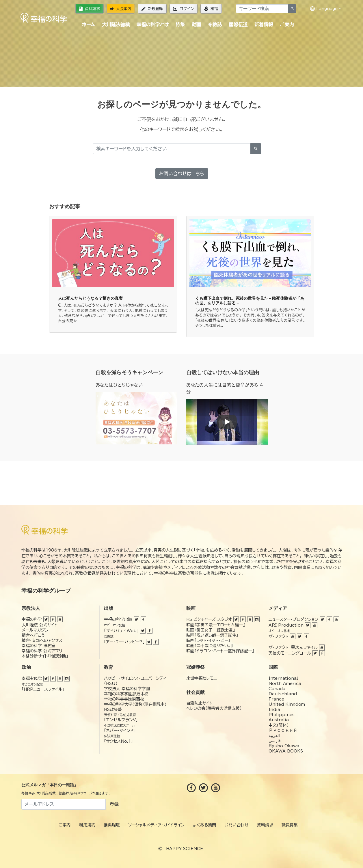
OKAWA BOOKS (286, 751)
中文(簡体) (279, 725)
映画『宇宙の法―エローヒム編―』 (216, 625)
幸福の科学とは (153, 25)
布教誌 (215, 25)
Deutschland (283, 694)
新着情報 (264, 25)
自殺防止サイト (199, 703)
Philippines (282, 715)
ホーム (88, 25)
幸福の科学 (32, 619)
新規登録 (152, 9)
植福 (211, 9)
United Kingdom (287, 704)
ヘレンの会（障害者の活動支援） (214, 708)
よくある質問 (204, 825)
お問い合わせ (237, 825)
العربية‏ (274, 735)
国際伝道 (238, 25)
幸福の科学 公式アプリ (42, 651)
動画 (196, 25)
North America (285, 683)
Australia (279, 720)
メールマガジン (35, 630)
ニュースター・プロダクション (293, 619)
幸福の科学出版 (118, 619)
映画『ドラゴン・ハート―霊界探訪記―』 (220, 651)
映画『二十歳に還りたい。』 (209, 646)
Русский (283, 730)
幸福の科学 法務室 (39, 646)
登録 (114, 804)
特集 (180, 25)
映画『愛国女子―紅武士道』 (211, 630)
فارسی (275, 741)
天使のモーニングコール (290, 653)
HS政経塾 (113, 709)
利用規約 (87, 825)
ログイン (184, 9)
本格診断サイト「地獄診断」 (45, 656)
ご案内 (287, 25)
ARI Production (286, 625)
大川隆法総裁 (116, 25)
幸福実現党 (32, 679)
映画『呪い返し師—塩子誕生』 (212, 635)
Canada (277, 689)
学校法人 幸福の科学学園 (127, 689)
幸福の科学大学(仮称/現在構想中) (135, 704)
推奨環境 (112, 825)
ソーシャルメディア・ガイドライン (156, 825)
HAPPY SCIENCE (185, 849)
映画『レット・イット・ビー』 (208, 640)
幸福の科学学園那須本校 (126, 694)
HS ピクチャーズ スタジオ (209, 619)
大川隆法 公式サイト (40, 625)
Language (324, 9)
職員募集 (290, 825)
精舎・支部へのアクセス (42, 640)
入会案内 (121, 9)
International (283, 678)
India (274, 709)
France (276, 699)
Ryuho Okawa (284, 746)
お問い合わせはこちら (182, 174)
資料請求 (90, 9)
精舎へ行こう (33, 635)
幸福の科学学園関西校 (124, 699)
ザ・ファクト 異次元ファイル (293, 647)
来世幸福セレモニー (204, 678)
